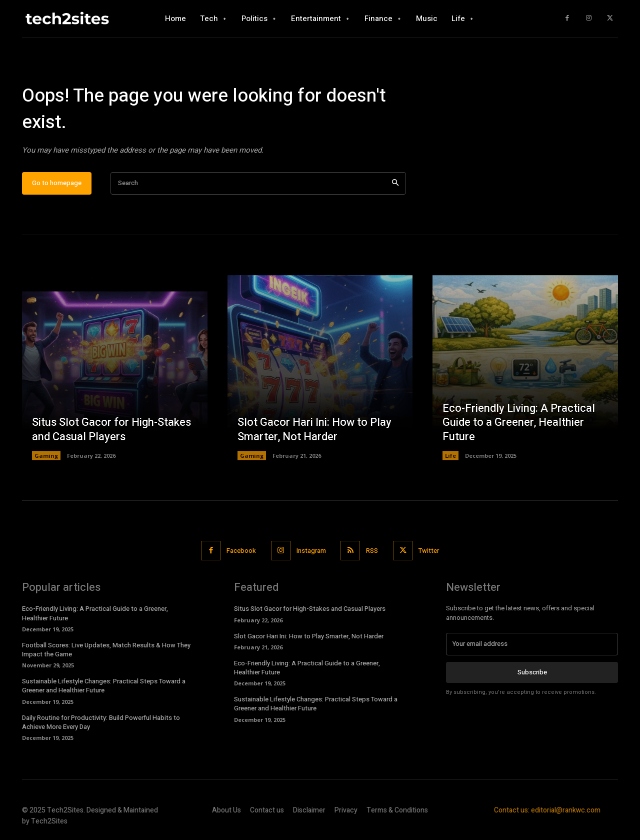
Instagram (311, 551)
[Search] (395, 183)
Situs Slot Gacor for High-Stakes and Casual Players (111, 430)
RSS (372, 551)
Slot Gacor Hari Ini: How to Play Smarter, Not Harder (314, 430)
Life (450, 456)
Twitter (429, 551)
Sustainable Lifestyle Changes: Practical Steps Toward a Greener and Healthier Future (104, 686)
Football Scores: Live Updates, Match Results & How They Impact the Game (106, 650)
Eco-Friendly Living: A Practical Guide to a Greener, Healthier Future (519, 423)
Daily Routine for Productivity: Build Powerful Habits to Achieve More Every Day (101, 722)
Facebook (241, 551)
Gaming (46, 456)
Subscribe (532, 672)
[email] (532, 644)
